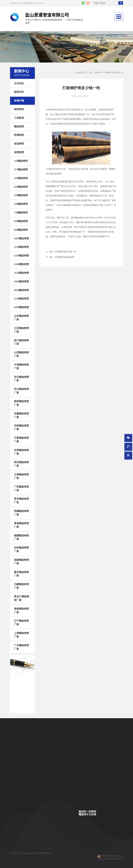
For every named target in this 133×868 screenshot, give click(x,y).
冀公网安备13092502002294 (112, 856)
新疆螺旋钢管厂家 (22, 537)
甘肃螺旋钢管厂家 (22, 452)
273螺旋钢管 (21, 170)
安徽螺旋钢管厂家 (22, 415)
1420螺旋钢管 (22, 264)
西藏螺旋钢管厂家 (22, 513)
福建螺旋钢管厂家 (22, 562)
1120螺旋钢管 (21, 247)
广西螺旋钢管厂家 (22, 488)
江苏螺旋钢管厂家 (22, 330)
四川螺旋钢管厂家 (22, 391)
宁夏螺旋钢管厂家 (22, 440)
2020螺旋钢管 (22, 290)
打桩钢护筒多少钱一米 (65, 252)
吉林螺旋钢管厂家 (22, 549)
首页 (91, 73)
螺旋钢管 (19, 126)
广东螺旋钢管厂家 (22, 647)
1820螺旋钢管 (22, 281)
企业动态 (19, 83)
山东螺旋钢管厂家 (22, 318)
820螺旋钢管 (21, 221)
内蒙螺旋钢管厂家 (22, 586)
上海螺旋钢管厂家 (22, 635)
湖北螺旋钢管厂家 (22, 464)
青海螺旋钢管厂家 (22, 525)
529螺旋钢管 (21, 195)
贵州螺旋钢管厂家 (22, 501)
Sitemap (120, 859)
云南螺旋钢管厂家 (22, 476)
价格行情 (19, 101)
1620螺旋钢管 (22, 273)
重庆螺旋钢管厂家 (22, 574)
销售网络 (19, 109)
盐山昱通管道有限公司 (43, 853)
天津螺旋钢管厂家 (22, 366)
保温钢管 (19, 144)
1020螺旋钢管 (22, 238)
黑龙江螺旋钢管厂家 (22, 598)
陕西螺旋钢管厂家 (22, 403)
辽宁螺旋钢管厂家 (22, 623)
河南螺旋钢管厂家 (22, 427)
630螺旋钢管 (21, 204)
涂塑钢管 (19, 152)
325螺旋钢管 (21, 178)
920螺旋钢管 (21, 230)
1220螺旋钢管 (22, 256)
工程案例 (19, 118)
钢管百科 (19, 92)
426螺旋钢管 (21, 187)
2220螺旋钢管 (22, 299)
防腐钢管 (19, 135)
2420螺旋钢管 (22, 307)
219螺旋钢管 (21, 161)
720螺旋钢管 (21, 213)
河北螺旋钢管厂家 (22, 379)
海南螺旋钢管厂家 (22, 610)
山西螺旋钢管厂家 (22, 354)
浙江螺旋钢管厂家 (22, 342)
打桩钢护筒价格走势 (64, 257)
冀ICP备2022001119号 (107, 859)
